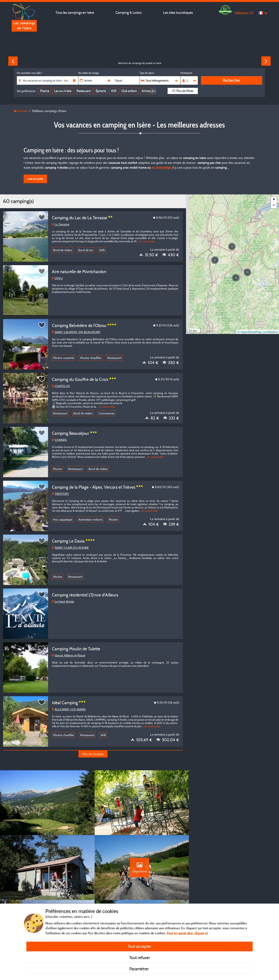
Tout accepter (139, 946)
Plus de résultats (93, 754)
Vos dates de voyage (89, 73)
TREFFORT (61, 494)
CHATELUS (61, 386)
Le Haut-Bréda (63, 601)
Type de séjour (147, 73)
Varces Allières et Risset (69, 655)
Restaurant (84, 91)
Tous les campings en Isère (75, 13)
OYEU (57, 278)
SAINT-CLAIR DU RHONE (70, 548)
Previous (13, 61)
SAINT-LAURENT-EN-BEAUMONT (76, 332)
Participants (186, 73)
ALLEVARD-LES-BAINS (69, 709)
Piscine (45, 91)
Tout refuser (140, 958)
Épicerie (101, 91)
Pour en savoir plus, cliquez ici (187, 933)
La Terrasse (61, 224)
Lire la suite (35, 179)
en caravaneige (161, 167)
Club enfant (129, 91)
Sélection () (244, 13)
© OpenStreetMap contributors (258, 332)
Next (266, 61)
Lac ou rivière (63, 91)
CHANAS (59, 440)
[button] (236, 278)
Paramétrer (140, 969)
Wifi (114, 91)
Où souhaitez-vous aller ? (30, 73)
